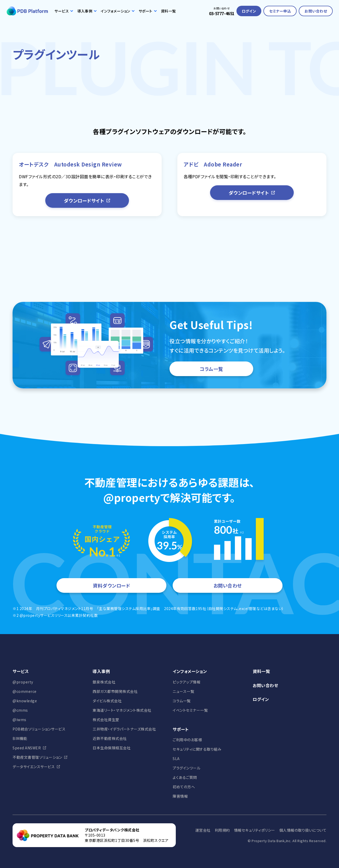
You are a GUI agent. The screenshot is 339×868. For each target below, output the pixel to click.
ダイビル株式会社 (107, 701)
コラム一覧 (211, 369)
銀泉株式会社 (104, 682)
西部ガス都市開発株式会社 (115, 691)
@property (23, 682)
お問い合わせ (316, 11)
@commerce (25, 691)
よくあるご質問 (185, 777)
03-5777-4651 (222, 13)
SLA (176, 758)
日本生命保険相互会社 (112, 748)
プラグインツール (187, 768)
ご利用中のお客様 (187, 740)
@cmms (20, 710)
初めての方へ (184, 787)
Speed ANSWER (27, 748)
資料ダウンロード (111, 585)
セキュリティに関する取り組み (197, 749)
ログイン (249, 11)
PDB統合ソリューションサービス (39, 729)
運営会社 (203, 830)
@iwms (19, 720)
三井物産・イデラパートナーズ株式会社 (124, 729)
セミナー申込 (280, 11)
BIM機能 (20, 738)
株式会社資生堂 (106, 720)
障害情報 (180, 796)
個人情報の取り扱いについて (303, 830)
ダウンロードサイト (87, 200)
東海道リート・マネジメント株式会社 (122, 710)
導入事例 (87, 11)
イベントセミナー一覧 (190, 710)
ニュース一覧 (183, 691)
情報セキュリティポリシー (255, 830)
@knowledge (25, 701)
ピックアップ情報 (187, 682)
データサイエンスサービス (34, 767)
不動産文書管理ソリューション (37, 757)
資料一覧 (168, 11)
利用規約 (222, 830)
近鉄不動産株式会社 (110, 738)
